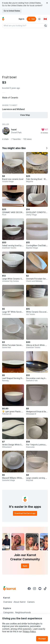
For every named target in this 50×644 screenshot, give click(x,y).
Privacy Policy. (29, 632)
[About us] (39, 19)
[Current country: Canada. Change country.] (45, 19)
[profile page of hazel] (6, 131)
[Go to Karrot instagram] (35, 589)
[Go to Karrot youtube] (40, 589)
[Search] (45, 26)
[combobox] (23, 26)
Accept (42, 639)
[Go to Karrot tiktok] (45, 589)
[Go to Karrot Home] (10, 589)
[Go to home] (3, 19)
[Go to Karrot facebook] (29, 589)
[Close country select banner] (47, 3)
